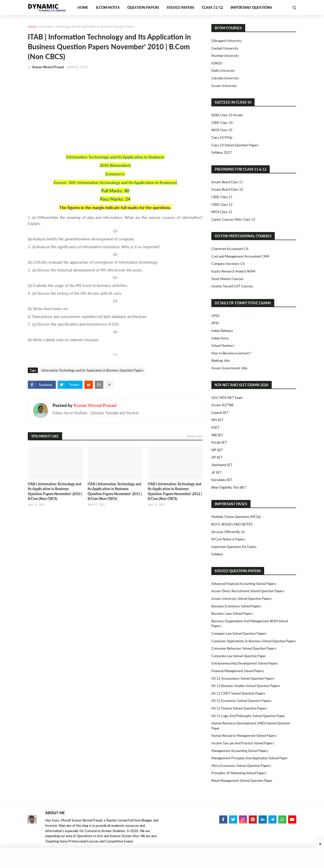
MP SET (217, 450)
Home (32, 26)
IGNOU (217, 63)
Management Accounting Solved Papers (240, 751)
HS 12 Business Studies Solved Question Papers (246, 686)
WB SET (217, 435)
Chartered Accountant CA (230, 249)
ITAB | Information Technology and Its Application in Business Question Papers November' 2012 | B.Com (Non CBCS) (175, 491)
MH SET (217, 420)
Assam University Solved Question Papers (242, 599)
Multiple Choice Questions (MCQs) (236, 517)
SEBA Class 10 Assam (227, 115)
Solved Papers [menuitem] (180, 7)
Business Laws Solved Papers (232, 613)
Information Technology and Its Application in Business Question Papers (87, 26)
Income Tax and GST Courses (232, 286)
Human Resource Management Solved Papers (244, 736)
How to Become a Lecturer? (231, 353)
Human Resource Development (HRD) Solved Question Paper (251, 726)
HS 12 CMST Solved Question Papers (238, 693)
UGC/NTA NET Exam (227, 398)
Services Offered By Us (228, 532)
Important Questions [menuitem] (251, 7)
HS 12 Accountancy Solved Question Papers (243, 678)
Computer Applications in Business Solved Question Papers (254, 641)
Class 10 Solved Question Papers (235, 145)
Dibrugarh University (227, 41)
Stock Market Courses (227, 279)
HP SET (217, 457)
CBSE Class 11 (222, 197)
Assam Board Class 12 (227, 189)
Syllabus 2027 (222, 152)
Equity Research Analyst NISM (233, 271)
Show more (194, 436)
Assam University (224, 86)
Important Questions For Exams (234, 547)
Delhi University (223, 71)
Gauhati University (225, 48)
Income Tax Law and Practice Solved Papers (243, 743)
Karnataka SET (222, 480)
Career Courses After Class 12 (233, 219)
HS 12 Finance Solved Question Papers (239, 708)
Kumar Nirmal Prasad (95, 405)
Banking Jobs (221, 360)
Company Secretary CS (228, 264)
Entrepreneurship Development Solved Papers (245, 663)
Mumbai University (225, 56)
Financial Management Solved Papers (238, 671)
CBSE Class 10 (222, 123)
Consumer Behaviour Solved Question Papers (244, 648)
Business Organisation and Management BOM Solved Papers (250, 624)
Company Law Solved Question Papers (239, 633)
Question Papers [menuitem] (143, 7)
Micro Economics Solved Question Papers (241, 766)
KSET (215, 427)
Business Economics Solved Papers (236, 606)
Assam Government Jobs (229, 368)
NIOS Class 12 (222, 212)
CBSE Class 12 (222, 204)
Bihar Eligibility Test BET (229, 487)
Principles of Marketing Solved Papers (239, 773)
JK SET (217, 472)
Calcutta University (225, 78)
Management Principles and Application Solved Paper (250, 758)
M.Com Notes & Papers (228, 539)
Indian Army (220, 338)
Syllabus (217, 554)
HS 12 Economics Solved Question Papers (241, 701)
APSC (216, 323)
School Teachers (223, 346)
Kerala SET (219, 442)
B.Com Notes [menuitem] (108, 7)
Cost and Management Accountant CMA (240, 256)
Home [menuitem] (83, 7)
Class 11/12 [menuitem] (212, 7)
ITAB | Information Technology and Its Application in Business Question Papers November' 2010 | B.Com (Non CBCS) (55, 491)
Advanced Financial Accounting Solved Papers (244, 584)
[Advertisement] (115, 111)
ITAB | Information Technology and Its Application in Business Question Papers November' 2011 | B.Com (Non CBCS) (115, 491)
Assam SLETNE (223, 405)
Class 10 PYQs (222, 138)
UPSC (216, 316)
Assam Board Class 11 (227, 182)
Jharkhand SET (222, 465)
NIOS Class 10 (222, 130)
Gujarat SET (220, 413)
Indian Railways (222, 331)
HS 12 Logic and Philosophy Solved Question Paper (248, 716)
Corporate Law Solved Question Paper (239, 656)
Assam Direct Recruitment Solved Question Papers (248, 591)
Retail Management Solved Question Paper (242, 781)
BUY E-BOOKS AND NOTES (232, 524)
